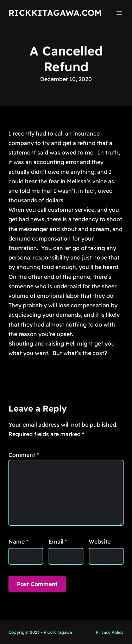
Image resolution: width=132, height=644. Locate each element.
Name (18, 541)
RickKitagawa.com (55, 13)
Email (58, 541)
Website (100, 541)
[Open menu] (119, 13)
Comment (24, 455)
